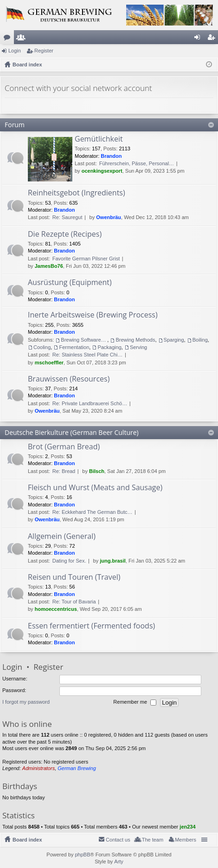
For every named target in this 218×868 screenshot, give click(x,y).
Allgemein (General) (62, 537)
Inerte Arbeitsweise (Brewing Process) (93, 315)
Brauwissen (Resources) (69, 379)
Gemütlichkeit (99, 139)
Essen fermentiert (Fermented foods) (91, 626)
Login (15, 51)
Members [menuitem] (186, 840)
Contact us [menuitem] (118, 840)
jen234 (187, 827)
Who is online (27, 724)
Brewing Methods (135, 340)
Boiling (200, 340)
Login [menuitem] (199, 39)
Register (44, 51)
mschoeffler (49, 363)
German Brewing (77, 768)
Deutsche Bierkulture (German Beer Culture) (72, 432)
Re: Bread (64, 471)
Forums (9, 39)
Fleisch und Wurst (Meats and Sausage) (95, 488)
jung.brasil (113, 561)
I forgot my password (26, 702)
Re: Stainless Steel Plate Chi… (88, 355)
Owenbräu (109, 217)
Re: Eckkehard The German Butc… (93, 512)
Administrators (38, 768)
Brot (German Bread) (64, 447)
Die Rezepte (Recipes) (65, 234)
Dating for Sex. (69, 561)
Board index (27, 840)
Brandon (111, 156)
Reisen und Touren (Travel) (74, 577)
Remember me (135, 702)
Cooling (42, 347)
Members (23, 39)
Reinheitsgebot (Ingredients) (77, 193)
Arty (119, 862)
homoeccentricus (56, 609)
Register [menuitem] (213, 39)
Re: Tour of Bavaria (74, 602)
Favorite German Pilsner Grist (86, 259)
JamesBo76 (49, 266)
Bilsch (97, 471)
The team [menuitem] (153, 840)
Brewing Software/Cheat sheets (84, 340)
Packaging (109, 347)
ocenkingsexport (102, 171)
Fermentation (74, 347)
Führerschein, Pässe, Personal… (137, 163)
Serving (138, 347)
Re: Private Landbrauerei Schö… (90, 403)
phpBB (82, 855)
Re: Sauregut (67, 217)
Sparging (174, 340)
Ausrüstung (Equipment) (70, 283)
